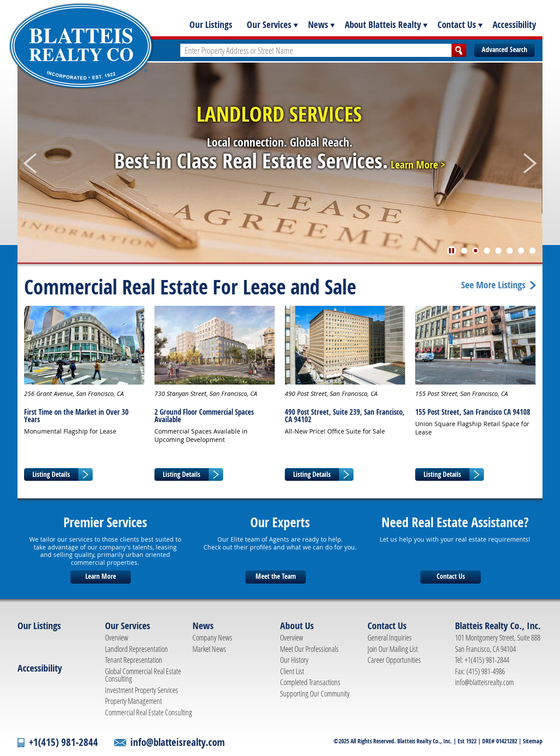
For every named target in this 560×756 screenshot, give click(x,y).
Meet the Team (276, 576)
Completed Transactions (310, 682)
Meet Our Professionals (309, 649)
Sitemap (533, 741)
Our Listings (211, 24)
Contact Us (457, 24)
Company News (212, 637)
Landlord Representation (136, 649)
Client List (292, 671)
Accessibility (514, 24)
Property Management (133, 701)
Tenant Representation (134, 660)
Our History (294, 660)
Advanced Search (504, 49)
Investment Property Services (142, 690)
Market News (209, 649)
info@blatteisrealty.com (484, 682)
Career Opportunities (394, 660)
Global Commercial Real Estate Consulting (143, 675)
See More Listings (493, 285)
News (318, 24)
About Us (297, 626)
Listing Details (51, 474)
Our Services (269, 24)
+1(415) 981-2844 (63, 742)
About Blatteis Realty (383, 24)
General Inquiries (390, 637)
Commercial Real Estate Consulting (149, 712)
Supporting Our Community (315, 693)
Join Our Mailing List (393, 649)
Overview (117, 637)
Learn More (101, 576)
